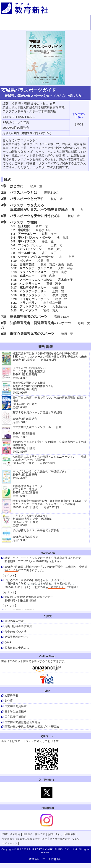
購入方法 (15, 26)
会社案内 (45, 19)
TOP (15, 19)
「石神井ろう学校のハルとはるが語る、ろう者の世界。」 (40, 584)
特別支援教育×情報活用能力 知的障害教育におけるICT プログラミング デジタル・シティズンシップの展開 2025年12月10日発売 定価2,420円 (50, 504)
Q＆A (76, 839)
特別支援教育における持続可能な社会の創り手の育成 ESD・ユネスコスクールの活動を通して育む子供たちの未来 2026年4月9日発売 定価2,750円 (50, 357)
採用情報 (75, 26)
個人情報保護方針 (60, 839)
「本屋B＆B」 (57, 587)
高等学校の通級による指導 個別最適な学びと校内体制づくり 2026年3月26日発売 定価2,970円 (33, 388)
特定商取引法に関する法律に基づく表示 (25, 839)
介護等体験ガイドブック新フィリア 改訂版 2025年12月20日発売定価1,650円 (28, 491)
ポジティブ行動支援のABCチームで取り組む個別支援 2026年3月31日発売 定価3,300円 (29, 373)
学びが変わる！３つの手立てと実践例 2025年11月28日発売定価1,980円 (36, 535)
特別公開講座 (54, 558)
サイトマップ (10, 843)
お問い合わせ (45, 26)
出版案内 (75, 19)
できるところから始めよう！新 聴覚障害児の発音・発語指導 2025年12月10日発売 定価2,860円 (32, 521)
